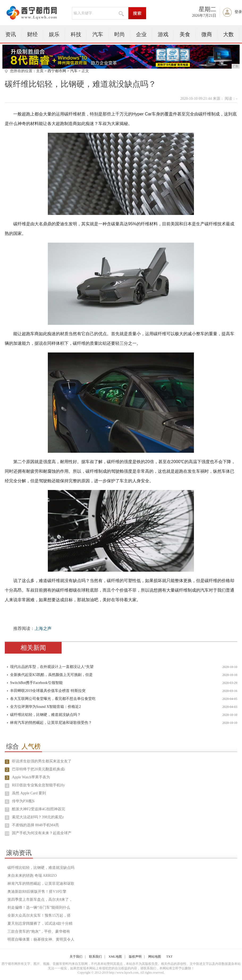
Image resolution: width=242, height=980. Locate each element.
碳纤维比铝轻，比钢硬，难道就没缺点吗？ (45, 715)
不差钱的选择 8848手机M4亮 (35, 825)
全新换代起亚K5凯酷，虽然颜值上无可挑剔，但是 (51, 675)
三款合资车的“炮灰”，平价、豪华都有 (39, 931)
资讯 (11, 34)
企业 (141, 34)
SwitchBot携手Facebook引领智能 (36, 683)
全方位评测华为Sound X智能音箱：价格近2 (45, 707)
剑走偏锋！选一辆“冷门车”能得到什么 (39, 908)
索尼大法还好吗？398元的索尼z (38, 817)
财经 (32, 34)
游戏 (163, 34)
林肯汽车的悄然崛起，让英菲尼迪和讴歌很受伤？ (51, 723)
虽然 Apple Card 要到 (29, 793)
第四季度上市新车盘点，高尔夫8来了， (40, 900)
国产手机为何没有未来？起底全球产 (42, 833)
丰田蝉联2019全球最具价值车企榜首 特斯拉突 (48, 691)
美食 (185, 34)
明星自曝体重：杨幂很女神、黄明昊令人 (41, 939)
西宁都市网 (57, 71)
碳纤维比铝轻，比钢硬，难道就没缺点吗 (41, 868)
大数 (228, 34)
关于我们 (76, 957)
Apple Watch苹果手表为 (31, 777)
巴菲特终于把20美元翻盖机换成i (39, 769)
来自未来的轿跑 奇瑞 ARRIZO (32, 876)
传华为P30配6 (23, 801)
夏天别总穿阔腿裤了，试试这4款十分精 (40, 923)
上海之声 (43, 628)
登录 (238, 12)
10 (7, 834)
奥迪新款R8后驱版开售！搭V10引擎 (37, 892)
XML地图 (115, 957)
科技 (76, 34)
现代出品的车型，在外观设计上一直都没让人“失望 (52, 667)
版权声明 (135, 957)
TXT (169, 957)
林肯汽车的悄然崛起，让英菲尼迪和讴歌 (41, 884)
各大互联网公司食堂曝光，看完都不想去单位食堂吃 (53, 699)
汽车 (98, 34)
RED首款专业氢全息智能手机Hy (38, 785)
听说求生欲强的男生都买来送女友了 (42, 761)
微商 (207, 34)
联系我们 (95, 957)
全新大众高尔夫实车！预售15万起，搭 (39, 915)
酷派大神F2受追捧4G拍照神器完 (39, 809)
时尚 (120, 34)
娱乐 (54, 34)
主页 (40, 71)
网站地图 (155, 957)
